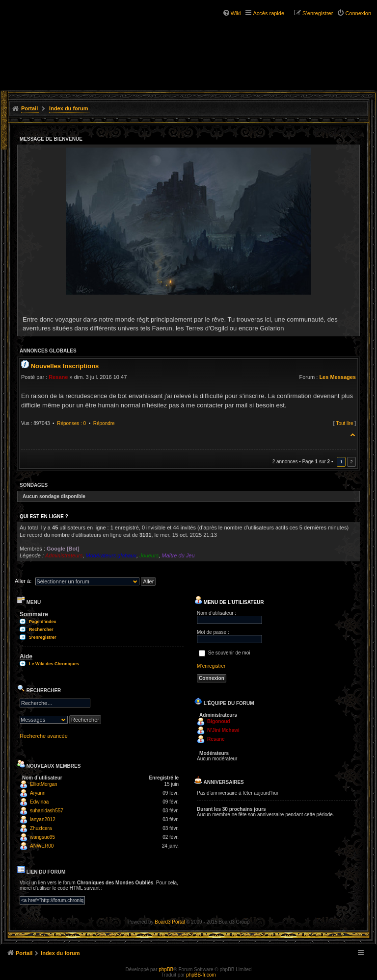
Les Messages (337, 377)
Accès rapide (269, 13)
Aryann (38, 793)
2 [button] (351, 462)
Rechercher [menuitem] (41, 629)
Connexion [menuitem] (358, 13)
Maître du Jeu (178, 555)
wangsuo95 (42, 837)
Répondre (104, 423)
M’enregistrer (211, 666)
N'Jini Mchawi (223, 730)
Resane (58, 377)
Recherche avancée (44, 736)
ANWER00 (42, 846)
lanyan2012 (43, 819)
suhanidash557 (47, 811)
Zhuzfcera (41, 828)
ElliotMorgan (44, 784)
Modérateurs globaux (111, 555)
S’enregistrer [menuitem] (318, 13)
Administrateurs (64, 555)
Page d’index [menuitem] (43, 622)
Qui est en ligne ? (44, 516)
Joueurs (149, 555)
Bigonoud (219, 721)
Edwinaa (39, 802)
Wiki (236, 13)
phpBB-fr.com (201, 975)
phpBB (166, 969)
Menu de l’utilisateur (229, 602)
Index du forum (68, 108)
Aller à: (23, 581)
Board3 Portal (170, 922)
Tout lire (344, 423)
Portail (29, 108)
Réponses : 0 (71, 423)
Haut (353, 433)
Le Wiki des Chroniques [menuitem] (54, 664)
